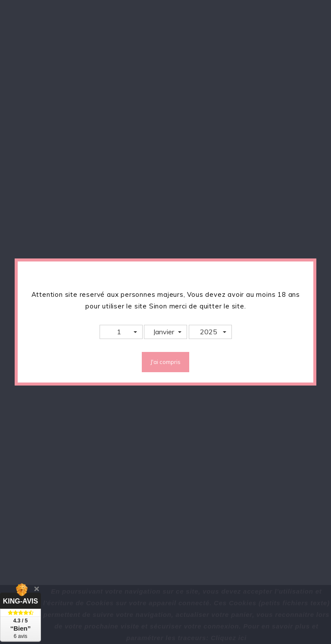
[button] (121, 332)
